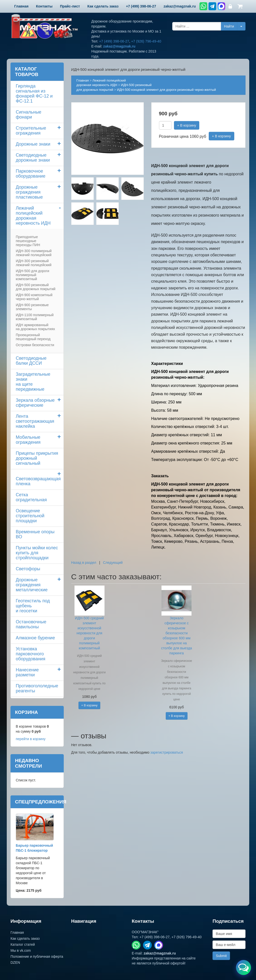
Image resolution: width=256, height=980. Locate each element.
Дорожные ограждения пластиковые (29, 192)
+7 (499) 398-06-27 (114, 41)
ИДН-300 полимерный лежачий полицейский (34, 253)
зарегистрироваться (166, 752)
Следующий (113, 563)
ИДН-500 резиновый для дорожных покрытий (36, 287)
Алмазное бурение (35, 638)
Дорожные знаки (33, 144)
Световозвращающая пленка (38, 481)
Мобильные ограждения (28, 440)
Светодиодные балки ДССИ (31, 361)
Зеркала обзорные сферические (35, 403)
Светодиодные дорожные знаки (33, 158)
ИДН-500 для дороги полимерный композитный (32, 275)
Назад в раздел (84, 563)
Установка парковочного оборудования (30, 654)
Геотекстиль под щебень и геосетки (33, 606)
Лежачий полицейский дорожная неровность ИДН (33, 216)
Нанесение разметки (27, 672)
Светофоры (28, 569)
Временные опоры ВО (35, 534)
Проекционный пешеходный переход (33, 337)
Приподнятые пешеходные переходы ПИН (28, 241)
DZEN (15, 962)
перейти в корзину (31, 739)
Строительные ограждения (31, 131)
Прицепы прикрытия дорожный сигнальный (37, 458)
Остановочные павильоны (31, 624)
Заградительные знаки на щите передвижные (33, 382)
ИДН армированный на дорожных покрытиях (35, 327)
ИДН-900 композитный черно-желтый (34, 297)
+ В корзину (187, 125)
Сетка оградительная (31, 497)
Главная (83, 80)
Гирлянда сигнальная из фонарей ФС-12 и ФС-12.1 (34, 94)
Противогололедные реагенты (37, 688)
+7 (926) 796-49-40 (146, 41)
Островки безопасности (35, 345)
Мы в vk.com (21, 950)
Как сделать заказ (25, 938)
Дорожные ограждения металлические (32, 585)
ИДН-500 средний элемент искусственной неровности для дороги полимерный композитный (89, 633)
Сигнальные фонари (28, 115)
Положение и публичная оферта (37, 956)
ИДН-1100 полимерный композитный (35, 317)
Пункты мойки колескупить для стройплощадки (37, 553)
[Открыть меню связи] (243, 967)
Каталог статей (23, 944)
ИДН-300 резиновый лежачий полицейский (34, 263)
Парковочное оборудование (30, 174)
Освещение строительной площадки (30, 516)
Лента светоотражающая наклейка (35, 421)
